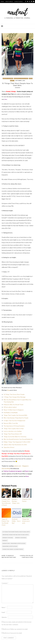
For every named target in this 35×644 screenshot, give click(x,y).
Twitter (6, 471)
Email (4, 612)
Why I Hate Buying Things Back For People (16, 418)
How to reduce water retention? (9, 556)
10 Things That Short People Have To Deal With (16, 532)
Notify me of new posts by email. (13, 633)
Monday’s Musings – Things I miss (16, 501)
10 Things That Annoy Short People (14, 394)
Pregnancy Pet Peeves (26, 500)
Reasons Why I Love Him (11, 423)
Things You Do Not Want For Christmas (15, 437)
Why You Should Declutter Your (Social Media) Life (18, 439)
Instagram (19, 471)
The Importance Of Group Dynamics (14, 426)
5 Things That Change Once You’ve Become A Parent (6, 502)
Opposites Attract (9, 447)
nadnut (5, 541)
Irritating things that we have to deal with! (16, 535)
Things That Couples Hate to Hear (14, 429)
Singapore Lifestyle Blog (21, 78)
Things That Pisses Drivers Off (13, 434)
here (6, 99)
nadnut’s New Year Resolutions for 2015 (15, 445)
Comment (5, 583)
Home (2, 1)
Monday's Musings (8, 78)
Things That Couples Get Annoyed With (15, 415)
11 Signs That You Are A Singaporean (14, 421)
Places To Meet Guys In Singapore (14, 410)
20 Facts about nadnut (10, 407)
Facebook (12, 471)
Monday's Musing (8, 538)
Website (4, 617)
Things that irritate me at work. (26, 521)
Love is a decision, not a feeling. (13, 431)
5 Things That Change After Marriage (14, 397)
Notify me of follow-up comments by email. (15, 629)
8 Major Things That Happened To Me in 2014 (17, 442)
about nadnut (9, 1)
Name (4, 607)
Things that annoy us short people (13, 549)
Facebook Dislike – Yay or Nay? (16, 521)
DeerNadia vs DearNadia (11, 413)
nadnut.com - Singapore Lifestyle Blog (14, 543)
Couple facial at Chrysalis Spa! (27, 556)
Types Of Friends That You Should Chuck (5, 522)
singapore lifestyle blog (10, 546)
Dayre (27, 471)
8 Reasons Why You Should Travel (13, 405)
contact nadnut (18, 1)
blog (8, 390)
